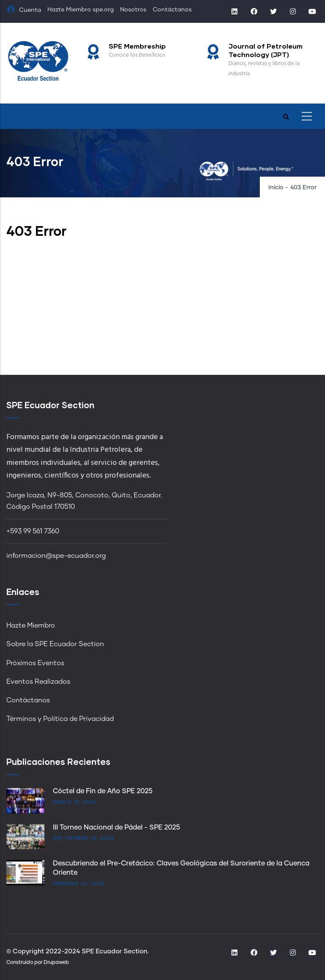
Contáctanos (172, 10)
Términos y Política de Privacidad (60, 719)
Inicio (276, 188)
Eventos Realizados (38, 682)
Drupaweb (56, 963)
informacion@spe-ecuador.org (56, 556)
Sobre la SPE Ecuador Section (55, 644)
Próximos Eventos (35, 663)
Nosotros (133, 10)
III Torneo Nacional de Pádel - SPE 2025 (116, 827)
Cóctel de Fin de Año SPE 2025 (103, 791)
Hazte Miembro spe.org (81, 10)
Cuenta (24, 10)
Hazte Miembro (31, 625)
